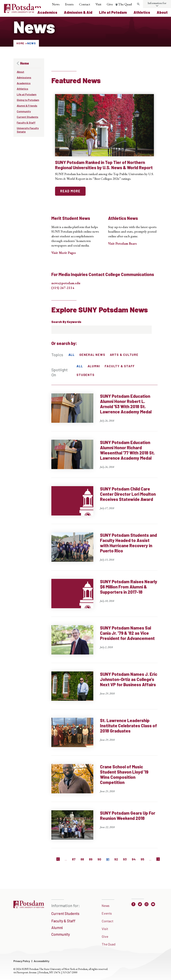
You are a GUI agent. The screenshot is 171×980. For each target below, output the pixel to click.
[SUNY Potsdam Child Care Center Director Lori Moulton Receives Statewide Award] (105, 505)
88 (82, 859)
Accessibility (42, 961)
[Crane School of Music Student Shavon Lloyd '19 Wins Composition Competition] (105, 783)
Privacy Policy (22, 961)
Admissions (24, 77)
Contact (85, 4)
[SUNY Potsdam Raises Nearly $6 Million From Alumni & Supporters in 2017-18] (105, 598)
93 (125, 859)
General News (92, 355)
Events (69, 4)
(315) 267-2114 (63, 288)
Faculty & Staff (26, 122)
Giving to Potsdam (28, 100)
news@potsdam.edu (66, 283)
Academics (47, 12)
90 (99, 859)
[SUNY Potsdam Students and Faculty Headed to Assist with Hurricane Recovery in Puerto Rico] (105, 551)
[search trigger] (138, 4)
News (56, 4)
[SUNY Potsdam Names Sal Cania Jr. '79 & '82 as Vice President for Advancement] (105, 644)
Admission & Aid (78, 12)
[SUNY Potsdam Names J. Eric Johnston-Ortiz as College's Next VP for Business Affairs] (105, 690)
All (72, 355)
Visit (98, 4)
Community (24, 111)
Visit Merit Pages (64, 253)
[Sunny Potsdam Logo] (23, 12)
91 (108, 859)
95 (142, 859)
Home (20, 43)
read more (70, 191)
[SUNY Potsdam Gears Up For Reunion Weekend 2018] (105, 829)
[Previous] (58, 859)
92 (116, 859)
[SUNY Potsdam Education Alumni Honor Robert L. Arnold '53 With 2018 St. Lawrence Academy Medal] (105, 412)
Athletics (142, 12)
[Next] (158, 859)
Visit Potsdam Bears (122, 243)
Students (85, 375)
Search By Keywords (66, 322)
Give (110, 4)
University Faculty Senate (28, 130)
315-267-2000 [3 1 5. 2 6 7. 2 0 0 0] (70, 972)
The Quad (125, 4)
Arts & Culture (124, 355)
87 (74, 859)
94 (134, 859)
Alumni (94, 366)
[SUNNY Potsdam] (29, 908)
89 (91, 859)
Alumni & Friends (27, 106)
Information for (157, 3)
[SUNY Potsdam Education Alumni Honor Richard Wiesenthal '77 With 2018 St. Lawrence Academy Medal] (105, 459)
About (162, 12)
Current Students (28, 117)
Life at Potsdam (113, 12)
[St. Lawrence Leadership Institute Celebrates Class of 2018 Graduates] (105, 737)
